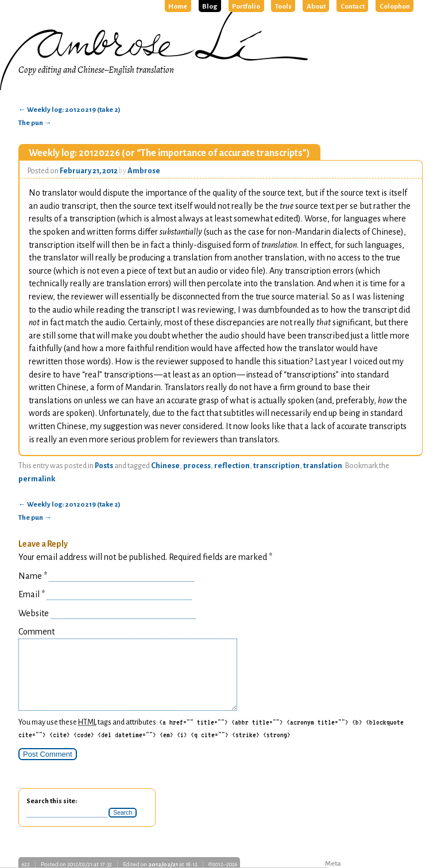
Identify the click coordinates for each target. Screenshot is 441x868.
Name (33, 576)
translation (323, 466)
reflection (232, 466)
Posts (104, 466)
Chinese (165, 466)
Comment (36, 632)
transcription (276, 466)
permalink (37, 479)
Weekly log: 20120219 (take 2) (69, 110)
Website (34, 613)
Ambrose (144, 171)
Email (32, 594)
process (197, 466)
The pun (35, 123)
